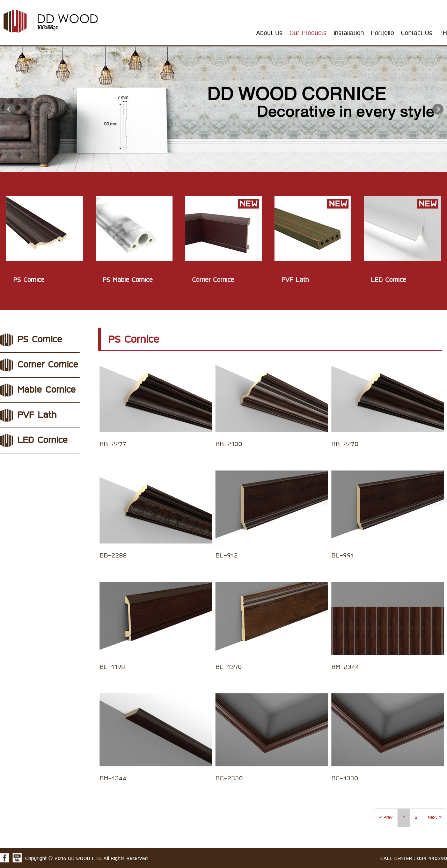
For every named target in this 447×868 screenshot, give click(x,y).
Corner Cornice (48, 365)
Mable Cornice (47, 390)
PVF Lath (37, 415)
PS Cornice (40, 340)
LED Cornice (43, 440)
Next (438, 109)
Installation (349, 33)
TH (443, 33)
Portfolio (382, 33)
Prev (9, 109)
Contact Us (417, 33)
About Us (269, 33)
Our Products (308, 33)
